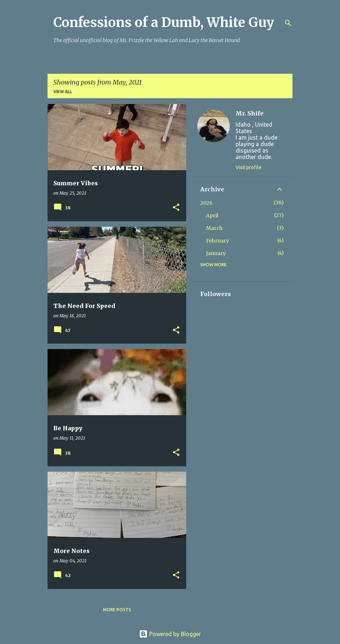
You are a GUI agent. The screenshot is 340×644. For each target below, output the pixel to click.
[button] (176, 208)
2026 (206, 203)
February (218, 241)
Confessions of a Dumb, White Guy (164, 22)
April (212, 216)
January (216, 253)
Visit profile (249, 167)
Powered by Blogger (170, 634)
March (214, 228)
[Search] (288, 23)
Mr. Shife (250, 113)
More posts (117, 610)
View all (63, 92)
